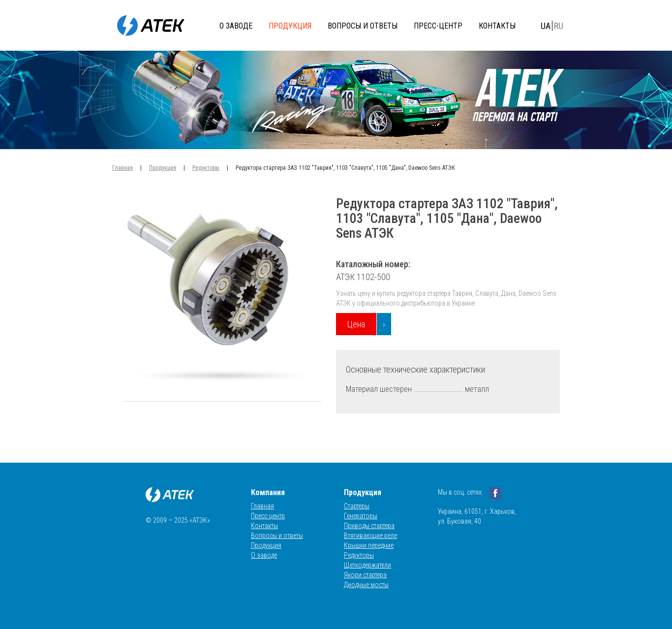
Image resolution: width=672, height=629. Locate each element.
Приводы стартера (369, 526)
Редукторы (206, 168)
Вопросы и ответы (363, 26)
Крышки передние (369, 545)
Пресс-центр (438, 26)
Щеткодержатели (367, 565)
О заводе (236, 26)
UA (546, 26)
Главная (122, 168)
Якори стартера (365, 575)
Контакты (497, 26)
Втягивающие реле (370, 535)
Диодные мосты (366, 585)
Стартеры (357, 506)
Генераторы (361, 516)
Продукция (290, 26)
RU (559, 26)
